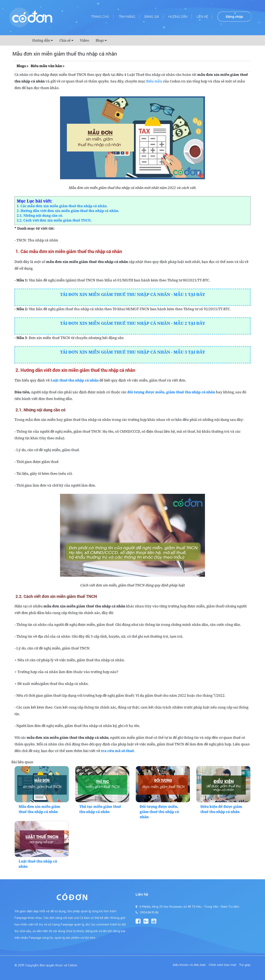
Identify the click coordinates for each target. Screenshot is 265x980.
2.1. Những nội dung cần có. (40, 216)
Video (84, 40)
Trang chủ (100, 17)
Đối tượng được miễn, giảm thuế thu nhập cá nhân (159, 812)
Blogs (100, 40)
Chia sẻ (65, 40)
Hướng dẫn (178, 17)
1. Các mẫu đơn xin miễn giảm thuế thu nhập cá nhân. (62, 206)
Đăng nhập (234, 17)
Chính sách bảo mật (222, 965)
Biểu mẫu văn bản (46, 66)
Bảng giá (152, 17)
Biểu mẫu (154, 81)
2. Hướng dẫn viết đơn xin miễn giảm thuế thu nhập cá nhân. (68, 211)
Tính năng (127, 17)
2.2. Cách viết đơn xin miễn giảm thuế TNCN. (54, 220)
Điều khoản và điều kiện (189, 965)
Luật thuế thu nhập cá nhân (75, 380)
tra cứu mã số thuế (117, 751)
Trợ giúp (245, 965)
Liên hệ (202, 17)
